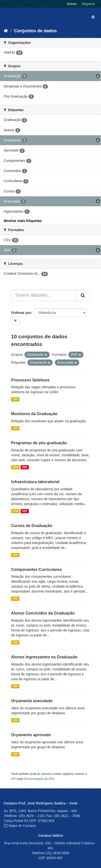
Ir (15, 321)
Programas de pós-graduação (39, 443)
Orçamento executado (32, 701)
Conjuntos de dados (35, 31)
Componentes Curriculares (36, 570)
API (13, 779)
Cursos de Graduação (32, 526)
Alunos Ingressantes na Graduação (44, 657)
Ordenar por (21, 313)
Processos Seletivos (30, 380)
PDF (25, 467)
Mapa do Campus (22, 826)
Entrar (72, 4)
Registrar (88, 4)
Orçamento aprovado (31, 735)
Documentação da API (39, 779)
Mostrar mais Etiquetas (23, 221)
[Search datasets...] (44, 295)
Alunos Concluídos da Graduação (43, 613)
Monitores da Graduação (34, 414)
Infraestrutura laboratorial (35, 482)
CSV (15, 399)
